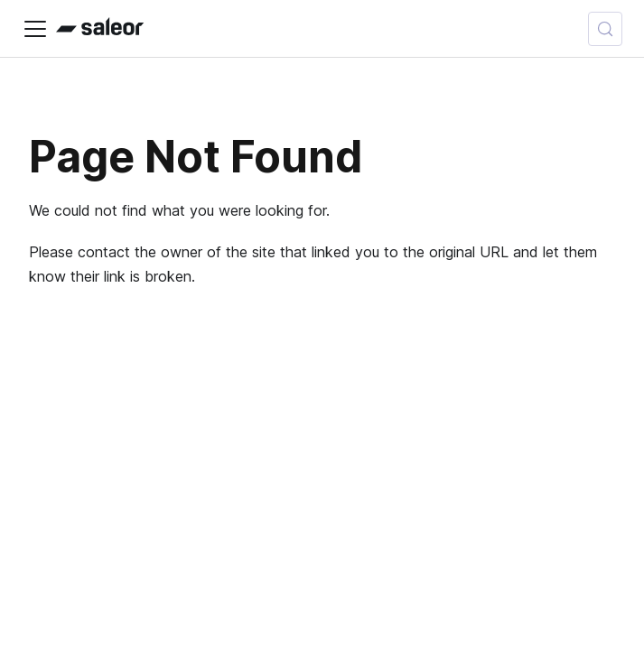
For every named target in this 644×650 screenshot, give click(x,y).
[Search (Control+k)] (605, 29)
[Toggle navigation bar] (35, 29)
